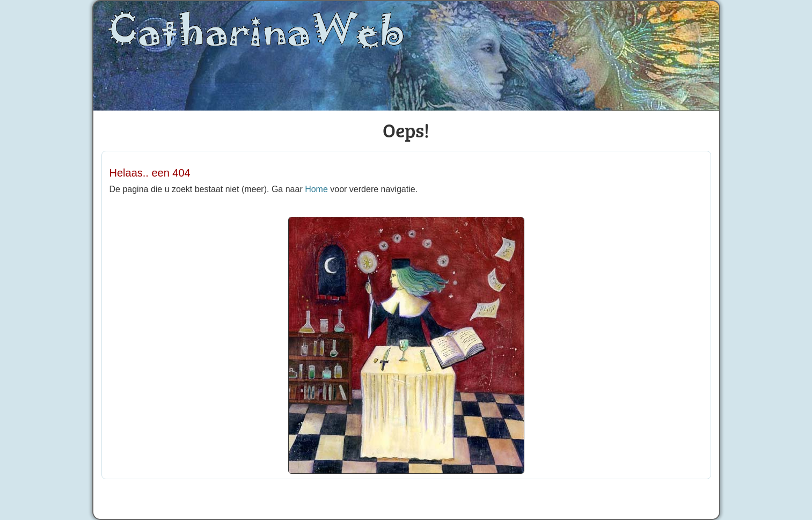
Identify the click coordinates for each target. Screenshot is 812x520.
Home (316, 189)
